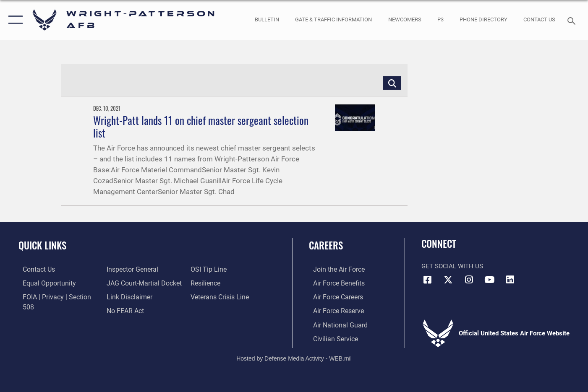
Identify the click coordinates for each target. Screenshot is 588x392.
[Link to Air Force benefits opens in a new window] (334, 283)
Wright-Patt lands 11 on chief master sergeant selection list (201, 126)
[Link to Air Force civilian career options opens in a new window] (330, 337)
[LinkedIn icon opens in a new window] (510, 280)
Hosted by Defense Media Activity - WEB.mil (294, 357)
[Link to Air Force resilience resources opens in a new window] (206, 269)
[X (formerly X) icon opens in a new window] (448, 280)
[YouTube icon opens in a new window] (489, 280)
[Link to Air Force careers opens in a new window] (333, 296)
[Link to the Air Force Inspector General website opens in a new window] (43, 310)
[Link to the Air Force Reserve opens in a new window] (334, 310)
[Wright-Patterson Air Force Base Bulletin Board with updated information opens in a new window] (267, 20)
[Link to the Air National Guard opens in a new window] (335, 324)
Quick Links (42, 245)
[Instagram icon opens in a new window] (469, 280)
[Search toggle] (572, 20)
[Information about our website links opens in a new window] (127, 283)
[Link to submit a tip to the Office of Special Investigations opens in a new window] (122, 310)
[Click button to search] (392, 83)
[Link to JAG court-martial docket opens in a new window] (141, 269)
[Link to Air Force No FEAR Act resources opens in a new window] (123, 296)
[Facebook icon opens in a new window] (428, 280)
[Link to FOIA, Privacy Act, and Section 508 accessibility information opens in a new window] (57, 296)
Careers (326, 245)
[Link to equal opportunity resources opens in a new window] (43, 283)
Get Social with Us (452, 266)
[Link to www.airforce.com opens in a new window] (334, 269)
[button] (14, 20)
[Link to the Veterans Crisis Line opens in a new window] (220, 283)
